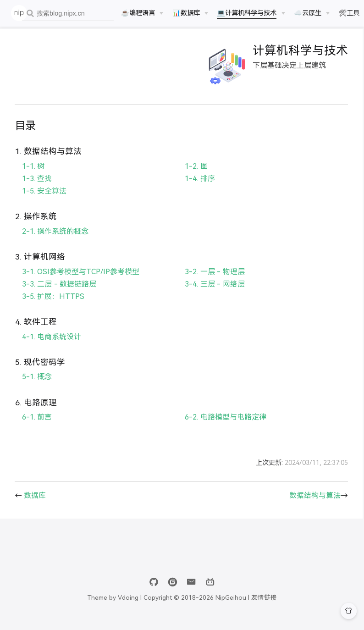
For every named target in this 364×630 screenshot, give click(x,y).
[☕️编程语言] (142, 13)
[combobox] (68, 14)
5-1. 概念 (37, 385)
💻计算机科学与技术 (247, 13)
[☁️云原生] (312, 13)
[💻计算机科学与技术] (251, 13)
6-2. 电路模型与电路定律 (223, 426)
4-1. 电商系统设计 (52, 345)
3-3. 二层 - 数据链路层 (59, 292)
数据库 (35, 504)
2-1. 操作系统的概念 (55, 240)
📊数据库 (186, 13)
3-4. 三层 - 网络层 (213, 292)
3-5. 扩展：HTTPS (53, 305)
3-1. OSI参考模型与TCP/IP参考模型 (81, 280)
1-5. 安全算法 (44, 199)
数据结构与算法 (310, 504)
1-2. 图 (194, 174)
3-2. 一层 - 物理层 (213, 280)
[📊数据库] (190, 13)
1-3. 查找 (37, 187)
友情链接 (264, 606)
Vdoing (128, 606)
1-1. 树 (33, 174)
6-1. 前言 (37, 426)
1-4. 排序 (198, 187)
